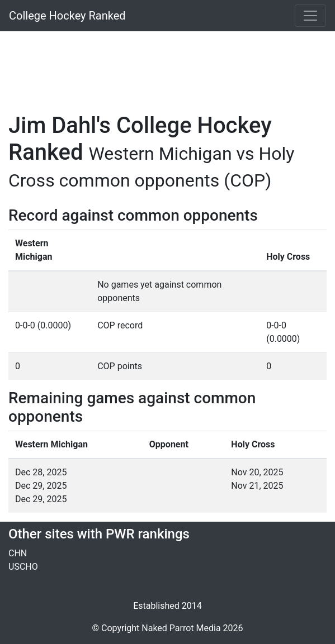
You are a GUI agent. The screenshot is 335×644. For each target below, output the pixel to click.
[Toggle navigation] (310, 16)
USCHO (23, 567)
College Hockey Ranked (67, 16)
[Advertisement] (167, 65)
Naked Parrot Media (181, 628)
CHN (18, 553)
